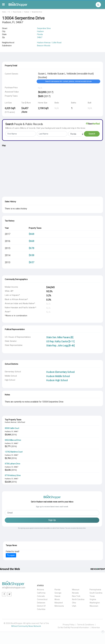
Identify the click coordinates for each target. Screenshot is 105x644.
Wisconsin (94, 606)
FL (9, 12)
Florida (40, 34)
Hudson (27, 12)
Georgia (58, 593)
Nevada (75, 593)
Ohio (74, 603)
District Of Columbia (41, 608)
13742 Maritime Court (14, 452)
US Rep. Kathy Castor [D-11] (60, 341)
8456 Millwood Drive (13, 440)
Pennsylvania (95, 590)
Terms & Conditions (86, 625)
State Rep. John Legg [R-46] (60, 346)
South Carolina (96, 593)
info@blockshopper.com (14, 588)
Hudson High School (57, 380)
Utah (74, 606)
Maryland (59, 603)
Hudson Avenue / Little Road (49, 43)
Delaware (41, 603)
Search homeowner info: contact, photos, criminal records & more (68, 81)
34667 (40, 37)
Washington (95, 603)
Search (92, 134)
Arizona (40, 590)
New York (76, 596)
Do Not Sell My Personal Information (73, 627)
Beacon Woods (44, 46)
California (41, 593)
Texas (92, 596)
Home (4, 12)
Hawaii (57, 596)
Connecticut (42, 599)
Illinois (57, 599)
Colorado (41, 596)
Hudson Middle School (58, 376)
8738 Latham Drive (12, 464)
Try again (11, 555)
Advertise (96, 627)
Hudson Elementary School (60, 372)
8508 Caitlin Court (12, 428)
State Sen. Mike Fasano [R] (60, 337)
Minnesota (59, 606)
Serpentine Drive (37, 12)
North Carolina (78, 599)
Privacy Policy (69, 625)
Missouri (76, 590)
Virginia (93, 599)
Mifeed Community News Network (26, 626)
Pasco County (17, 12)
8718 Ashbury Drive (13, 475)
